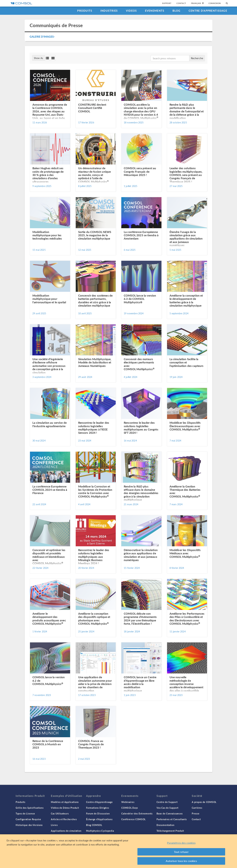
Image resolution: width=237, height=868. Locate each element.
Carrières (197, 808)
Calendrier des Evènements (137, 813)
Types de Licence (25, 813)
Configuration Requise (28, 819)
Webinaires (128, 802)
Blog (177, 11)
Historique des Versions (29, 825)
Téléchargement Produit (170, 831)
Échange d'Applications (99, 819)
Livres (54, 825)
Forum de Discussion (98, 813)
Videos (131, 11)
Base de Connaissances (170, 813)
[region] (118, 851)
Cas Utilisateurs (60, 813)
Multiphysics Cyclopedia (100, 831)
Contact (181, 3)
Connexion (215, 3)
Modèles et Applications (65, 802)
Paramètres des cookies (181, 843)
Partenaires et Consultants (172, 819)
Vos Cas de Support (167, 808)
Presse (196, 813)
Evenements (155, 11)
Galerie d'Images (42, 37)
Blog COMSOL (94, 825)
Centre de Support (167, 802)
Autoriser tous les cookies (181, 861)
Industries (109, 11)
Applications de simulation (66, 831)
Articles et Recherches (64, 819)
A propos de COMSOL (204, 802)
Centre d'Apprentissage (208, 11)
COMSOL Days (130, 808)
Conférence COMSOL (133, 819)
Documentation (165, 825)
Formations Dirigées (98, 808)
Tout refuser (181, 852)
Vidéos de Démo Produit (65, 808)
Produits (85, 11)
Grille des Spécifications (30, 808)
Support (167, 3)
